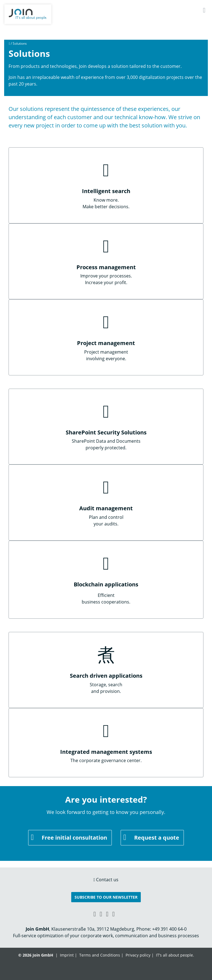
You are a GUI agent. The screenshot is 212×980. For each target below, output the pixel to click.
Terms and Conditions (100, 955)
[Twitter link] (114, 914)
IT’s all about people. (175, 955)
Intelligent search (106, 191)
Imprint (67, 955)
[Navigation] (204, 10)
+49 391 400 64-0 (169, 929)
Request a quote (157, 838)
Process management (106, 267)
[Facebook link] (101, 914)
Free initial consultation (74, 838)
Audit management (106, 508)
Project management (106, 343)
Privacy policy (138, 955)
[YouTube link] (107, 914)
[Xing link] (95, 914)
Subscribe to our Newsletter (106, 897)
